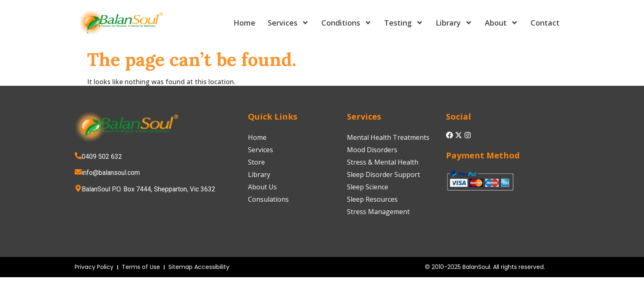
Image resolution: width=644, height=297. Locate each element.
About (501, 23)
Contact (545, 23)
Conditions (347, 23)
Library (454, 23)
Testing (404, 23)
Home (244, 23)
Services (288, 23)
